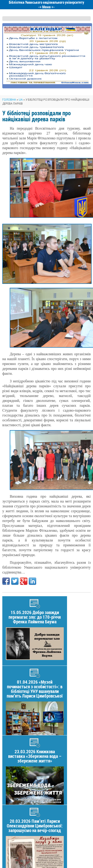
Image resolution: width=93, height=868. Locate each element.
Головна (9, 100)
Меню (46, 7)
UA (21, 100)
